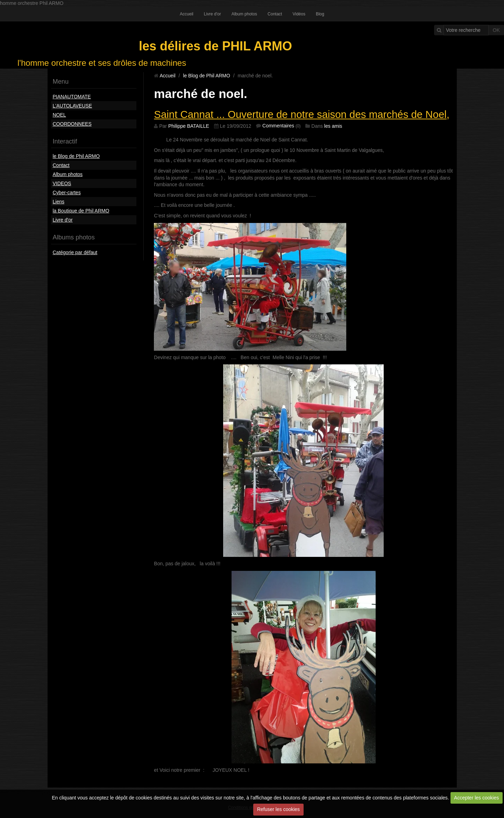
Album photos (244, 14)
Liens (59, 202)
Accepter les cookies (476, 798)
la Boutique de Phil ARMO (81, 211)
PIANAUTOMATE (72, 97)
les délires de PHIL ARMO (215, 46)
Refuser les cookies (278, 809)
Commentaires (278, 126)
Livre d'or (212, 14)
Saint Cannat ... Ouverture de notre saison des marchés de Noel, (302, 114)
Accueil (187, 14)
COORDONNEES (72, 124)
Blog (320, 14)
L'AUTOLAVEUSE (73, 106)
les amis (333, 126)
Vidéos (299, 14)
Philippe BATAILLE (189, 126)
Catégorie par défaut (75, 252)
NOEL (59, 115)
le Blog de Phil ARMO (76, 156)
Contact (275, 14)
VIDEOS (62, 183)
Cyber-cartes (67, 193)
